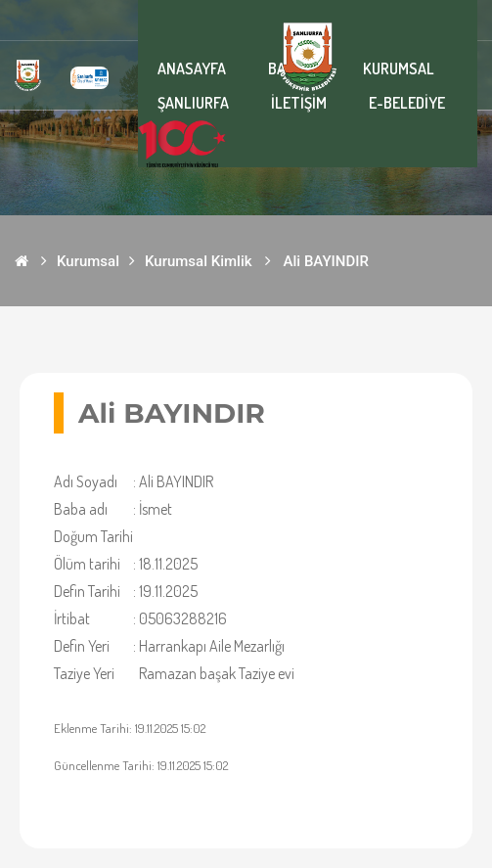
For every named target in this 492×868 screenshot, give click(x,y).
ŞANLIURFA (193, 103)
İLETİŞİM (299, 103)
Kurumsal (88, 261)
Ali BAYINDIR (326, 261)
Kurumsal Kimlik (199, 261)
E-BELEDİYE (407, 103)
